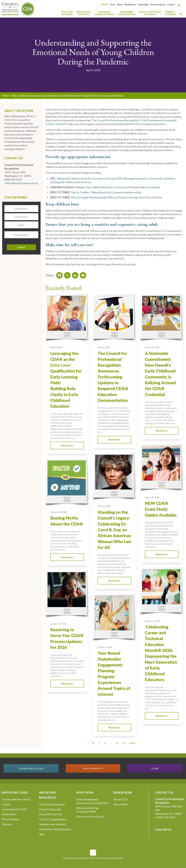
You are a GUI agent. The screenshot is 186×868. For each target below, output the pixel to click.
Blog (14, 96)
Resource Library (158, 5)
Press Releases (11, 819)
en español (153, 187)
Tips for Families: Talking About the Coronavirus (98, 192)
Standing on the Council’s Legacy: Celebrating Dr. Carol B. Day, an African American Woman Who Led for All (114, 530)
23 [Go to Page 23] (124, 743)
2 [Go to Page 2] (99, 743)
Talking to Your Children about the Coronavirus (101, 187)
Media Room (130, 5)
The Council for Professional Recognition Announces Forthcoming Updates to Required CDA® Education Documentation (113, 377)
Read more (67, 445)
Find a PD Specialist (50, 809)
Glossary (7, 824)
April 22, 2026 (104, 347)
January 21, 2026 (58, 624)
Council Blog (143, 5)
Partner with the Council (90, 817)
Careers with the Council (16, 799)
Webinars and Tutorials (52, 824)
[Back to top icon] (93, 853)
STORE (155, 768)
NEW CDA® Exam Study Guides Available (161, 509)
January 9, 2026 (105, 647)
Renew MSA (121, 804)
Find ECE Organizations (53, 819)
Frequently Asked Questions (55, 829)
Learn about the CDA (14, 809)
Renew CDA (121, 799)
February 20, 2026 (59, 512)
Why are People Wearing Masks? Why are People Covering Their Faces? (112, 197)
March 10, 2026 (152, 497)
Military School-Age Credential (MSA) (88, 810)
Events (6, 804)
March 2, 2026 (104, 506)
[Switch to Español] (105, 4)
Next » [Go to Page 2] (133, 743)
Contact (171, 5)
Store (112, 5)
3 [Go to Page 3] (105, 743)
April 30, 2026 (56, 347)
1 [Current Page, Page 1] (93, 743)
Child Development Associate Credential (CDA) (92, 801)
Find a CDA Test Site (51, 814)
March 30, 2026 (152, 347)
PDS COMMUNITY (93, 768)
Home (6, 96)
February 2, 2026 (153, 621)
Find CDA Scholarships (52, 804)
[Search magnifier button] (180, 5)
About (120, 5)
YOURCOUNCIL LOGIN (31, 768)
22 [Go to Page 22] (117, 743)
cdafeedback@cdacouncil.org (21, 183)
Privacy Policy (68, 858)
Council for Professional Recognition (118, 120)
